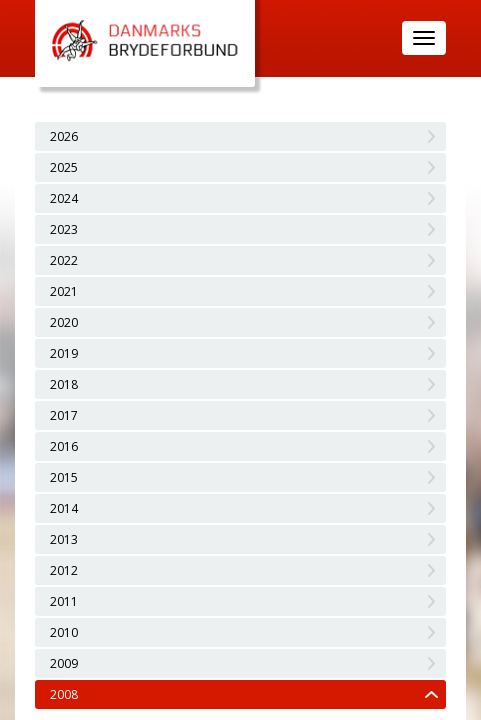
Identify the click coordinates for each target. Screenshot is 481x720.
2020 (64, 322)
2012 (64, 570)
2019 (64, 353)
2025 (64, 167)
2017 (64, 415)
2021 (64, 291)
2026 (64, 136)
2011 (64, 601)
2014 (64, 508)
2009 (64, 663)
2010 (64, 632)
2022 (64, 260)
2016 (64, 446)
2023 (64, 229)
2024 (64, 198)
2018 (64, 384)
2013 (64, 539)
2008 (64, 694)
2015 (64, 477)
